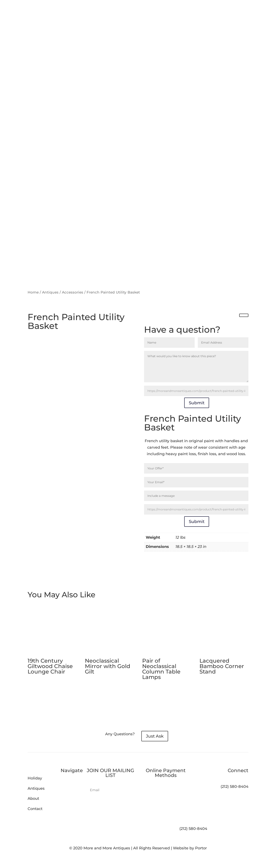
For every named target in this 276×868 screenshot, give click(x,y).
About (33, 798)
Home (33, 292)
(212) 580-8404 (193, 829)
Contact (35, 809)
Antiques (50, 292)
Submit (197, 403)
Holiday (35, 778)
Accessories (73, 292)
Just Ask (155, 736)
